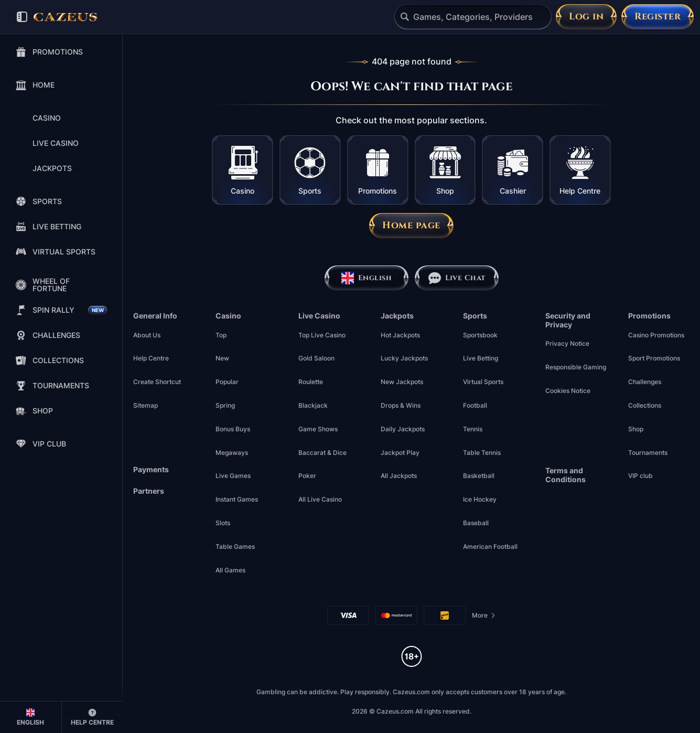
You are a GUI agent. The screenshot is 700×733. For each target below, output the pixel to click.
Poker (307, 476)
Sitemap (146, 405)
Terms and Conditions (566, 475)
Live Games (233, 476)
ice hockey (480, 499)
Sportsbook (480, 335)
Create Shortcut (157, 382)
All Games (230, 570)
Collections (645, 405)
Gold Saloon (316, 358)
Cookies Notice (568, 391)
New (222, 358)
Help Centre (151, 358)
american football (490, 546)
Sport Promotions (654, 358)
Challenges (645, 382)
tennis (473, 429)
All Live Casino (320, 499)
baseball (476, 523)
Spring (225, 405)
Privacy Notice (567, 343)
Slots (223, 523)
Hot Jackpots (400, 335)
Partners (149, 491)
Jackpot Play (400, 453)
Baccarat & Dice (322, 453)
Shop (636, 429)
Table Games (235, 546)
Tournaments (648, 453)
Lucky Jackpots (404, 358)
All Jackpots (399, 476)
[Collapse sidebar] (22, 17)
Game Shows (318, 429)
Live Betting (481, 358)
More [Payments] (484, 617)
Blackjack (313, 405)
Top (221, 335)
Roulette (311, 382)
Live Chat (456, 278)
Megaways (232, 453)
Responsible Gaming (576, 367)
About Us (147, 335)
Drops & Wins (401, 405)
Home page (411, 225)
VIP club (640, 476)
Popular (227, 382)
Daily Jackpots (403, 429)
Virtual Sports (483, 382)
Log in (586, 17)
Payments (151, 470)
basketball (479, 476)
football (475, 405)
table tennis (482, 453)
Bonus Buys (233, 429)
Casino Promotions (656, 335)
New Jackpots (402, 382)
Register (658, 17)
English (367, 278)
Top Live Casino (322, 335)
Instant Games (237, 499)
